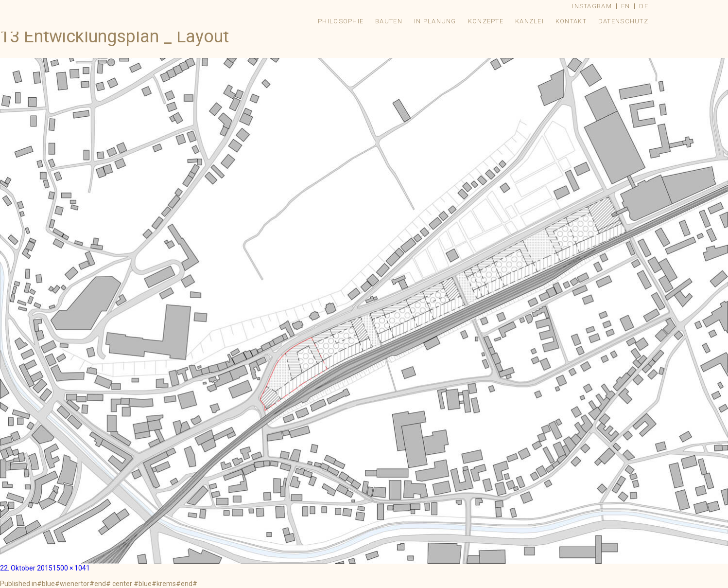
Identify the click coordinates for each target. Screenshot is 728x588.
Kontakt (571, 21)
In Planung (435, 21)
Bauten (389, 21)
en (626, 6)
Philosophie (341, 21)
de (644, 6)
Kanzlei (529, 21)
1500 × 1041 (71, 568)
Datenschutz (623, 21)
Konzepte (486, 21)
